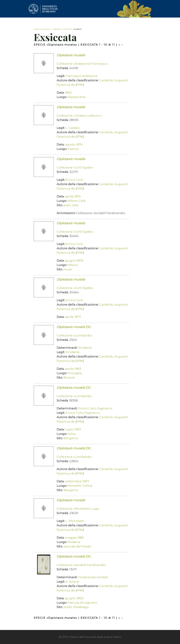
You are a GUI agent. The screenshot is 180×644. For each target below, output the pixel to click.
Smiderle (85, 348)
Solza (72, 434)
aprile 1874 (73, 196)
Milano (73, 265)
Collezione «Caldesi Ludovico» (79, 116)
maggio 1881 (74, 538)
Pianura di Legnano (82, 603)
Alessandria (77, 97)
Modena (74, 542)
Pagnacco (105, 408)
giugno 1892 (74, 598)
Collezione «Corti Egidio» (75, 167)
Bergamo (71, 438)
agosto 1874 (74, 144)
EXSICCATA (67, 29)
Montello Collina (80, 486)
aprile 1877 (73, 317)
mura (68, 269)
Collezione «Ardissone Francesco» (82, 64)
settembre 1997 (77, 481)
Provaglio (75, 373)
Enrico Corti (74, 180)
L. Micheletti (75, 521)
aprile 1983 (73, 369)
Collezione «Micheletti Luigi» (78, 509)
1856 (68, 93)
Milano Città (77, 201)
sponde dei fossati (77, 546)
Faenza (73, 149)
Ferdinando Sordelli (93, 577)
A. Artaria (72, 582)
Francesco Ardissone (81, 76)
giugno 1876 (74, 261)
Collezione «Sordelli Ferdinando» (81, 565)
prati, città (71, 205)
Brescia (69, 377)
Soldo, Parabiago (76, 607)
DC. (74, 327)
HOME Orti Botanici (42, 29)
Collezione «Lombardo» (74, 335)
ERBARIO (57, 29)
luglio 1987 (73, 429)
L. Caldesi (73, 128)
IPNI (80, 85)
